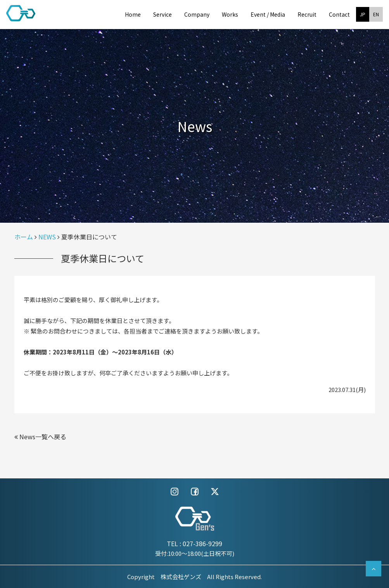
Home (133, 14)
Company (197, 14)
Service (163, 14)
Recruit (307, 14)
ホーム (24, 237)
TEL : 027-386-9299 (194, 543)
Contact (339, 14)
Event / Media (268, 14)
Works (230, 14)
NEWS (47, 237)
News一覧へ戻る (40, 437)
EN (376, 14)
